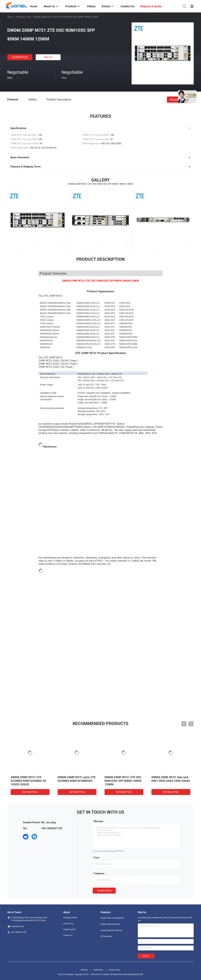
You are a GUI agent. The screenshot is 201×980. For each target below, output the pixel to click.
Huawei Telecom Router (110, 924)
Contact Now (104, 891)
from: (97, 858)
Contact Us (68, 935)
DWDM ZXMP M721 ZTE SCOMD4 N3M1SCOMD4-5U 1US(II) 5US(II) (29, 781)
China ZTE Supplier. (66, 974)
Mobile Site (98, 970)
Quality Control (69, 929)
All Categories (106, 936)
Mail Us (48, 57)
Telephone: (99, 873)
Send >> (146, 956)
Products (21, 17)
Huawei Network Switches (111, 930)
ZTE (29, 17)
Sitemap (84, 970)
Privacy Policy (114, 970)
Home (10, 17)
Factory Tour (68, 924)
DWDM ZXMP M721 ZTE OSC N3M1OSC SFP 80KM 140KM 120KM (123, 781)
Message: (99, 821)
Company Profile (70, 918)
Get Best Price (20, 57)
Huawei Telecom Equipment (112, 918)
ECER (141, 974)
